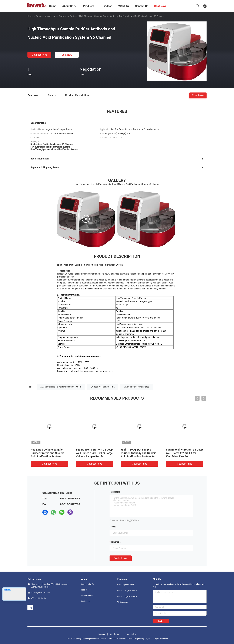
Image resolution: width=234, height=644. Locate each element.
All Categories (123, 602)
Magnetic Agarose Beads (127, 596)
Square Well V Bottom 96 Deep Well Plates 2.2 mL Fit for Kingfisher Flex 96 (184, 453)
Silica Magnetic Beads (126, 585)
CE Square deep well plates (137, 387)
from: (113, 527)
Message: (115, 492)
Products (40, 16)
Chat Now (67, 55)
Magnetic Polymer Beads (127, 590)
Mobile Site (115, 634)
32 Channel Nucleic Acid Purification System (61, 387)
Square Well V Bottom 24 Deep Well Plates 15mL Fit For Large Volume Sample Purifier (94, 453)
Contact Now (121, 558)
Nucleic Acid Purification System (62, 16)
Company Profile (88, 584)
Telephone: (116, 542)
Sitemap (101, 634)
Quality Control (87, 596)
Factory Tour (86, 590)
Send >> (161, 621)
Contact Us (86, 601)
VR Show (124, 6)
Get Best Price (39, 55)
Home (30, 16)
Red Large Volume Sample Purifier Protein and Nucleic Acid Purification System (47, 453)
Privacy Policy (130, 634)
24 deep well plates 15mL (103, 387)
